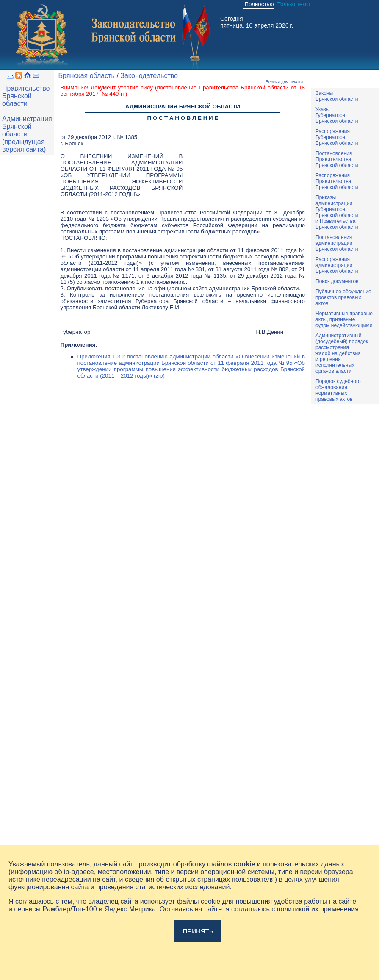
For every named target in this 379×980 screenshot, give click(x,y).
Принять (198, 931)
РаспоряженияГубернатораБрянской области (337, 137)
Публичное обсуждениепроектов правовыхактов (343, 297)
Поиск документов (337, 281)
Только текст (294, 4)
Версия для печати (284, 82)
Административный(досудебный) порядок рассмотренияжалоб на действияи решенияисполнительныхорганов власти (342, 353)
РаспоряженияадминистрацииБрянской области (337, 265)
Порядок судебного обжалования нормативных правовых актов (338, 390)
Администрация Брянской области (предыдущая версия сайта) (27, 134)
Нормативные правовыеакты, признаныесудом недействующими (344, 319)
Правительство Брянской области (26, 96)
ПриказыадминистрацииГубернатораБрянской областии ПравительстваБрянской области (337, 212)
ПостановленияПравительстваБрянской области (337, 159)
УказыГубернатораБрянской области (337, 115)
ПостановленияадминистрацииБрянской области (337, 243)
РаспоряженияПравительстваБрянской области (337, 181)
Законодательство (149, 76)
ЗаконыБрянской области (337, 96)
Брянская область (87, 76)
